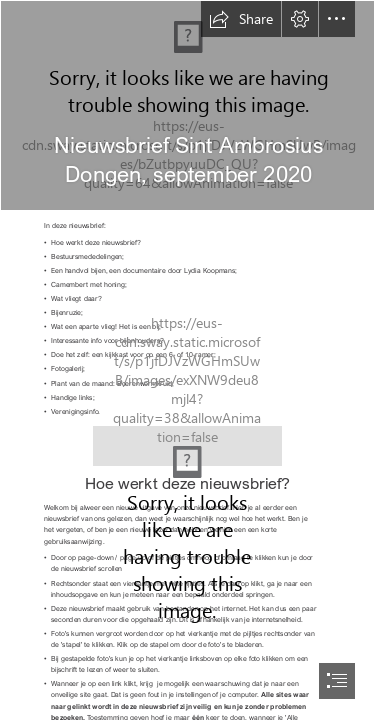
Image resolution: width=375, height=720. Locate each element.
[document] (187, 360)
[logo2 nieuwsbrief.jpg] (187, 105)
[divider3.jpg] (187, 441)
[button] (241, 19)
